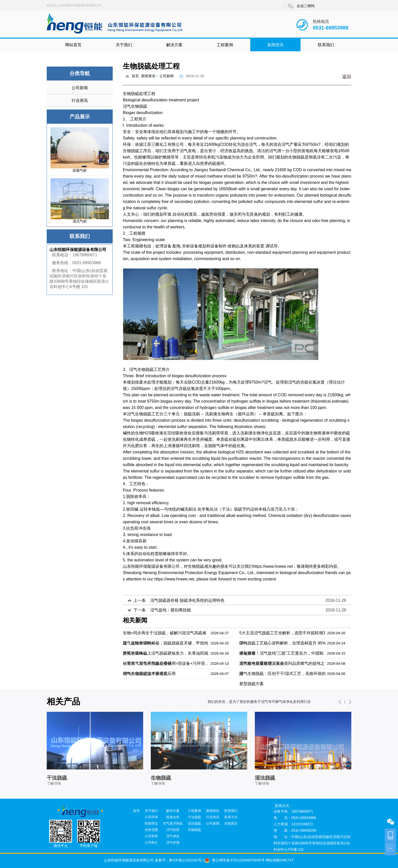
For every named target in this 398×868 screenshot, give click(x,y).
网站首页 (73, 45)
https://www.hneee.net (273, 566)
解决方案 (174, 45)
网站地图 (272, 860)
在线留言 (231, 823)
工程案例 (225, 45)
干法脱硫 (194, 817)
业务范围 (151, 830)
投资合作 (173, 817)
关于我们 (124, 45)
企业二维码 (301, 6)
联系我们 (326, 45)
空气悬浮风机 (173, 823)
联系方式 (231, 817)
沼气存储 (173, 842)
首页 (135, 76)
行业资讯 (80, 100)
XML (284, 860)
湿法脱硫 (194, 823)
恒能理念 (151, 823)
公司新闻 (80, 88)
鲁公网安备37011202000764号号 (235, 860)
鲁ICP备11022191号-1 (187, 860)
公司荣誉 (151, 836)
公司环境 (151, 817)
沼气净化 (173, 836)
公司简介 (151, 842)
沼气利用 (173, 830)
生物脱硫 (196, 566)
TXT (290, 860)
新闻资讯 (275, 45)
